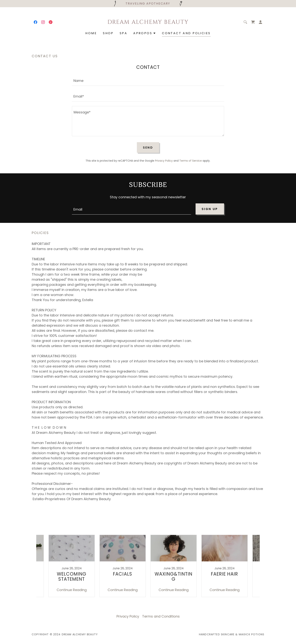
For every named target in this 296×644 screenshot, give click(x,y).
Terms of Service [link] (191, 161)
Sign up (210, 209)
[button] (261, 22)
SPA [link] (123, 33)
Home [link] (91, 33)
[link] (35, 22)
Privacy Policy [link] (164, 161)
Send (148, 148)
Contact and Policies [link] (186, 33)
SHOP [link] (108, 33)
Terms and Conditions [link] (161, 616)
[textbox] (148, 80)
